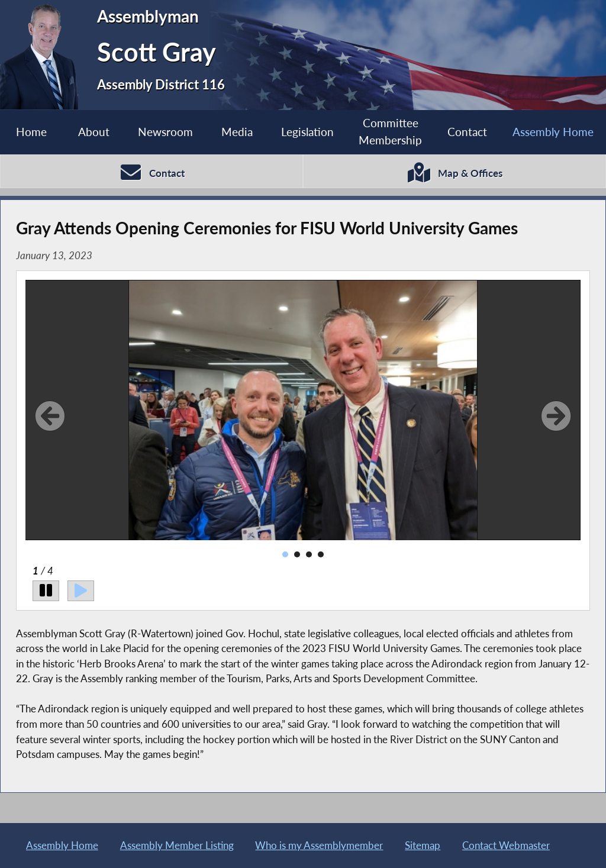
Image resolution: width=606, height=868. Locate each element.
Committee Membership (390, 131)
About (94, 132)
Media (237, 132)
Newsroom (165, 132)
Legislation (307, 132)
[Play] (81, 591)
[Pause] (46, 591)
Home (31, 132)
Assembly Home (553, 132)
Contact (467, 132)
